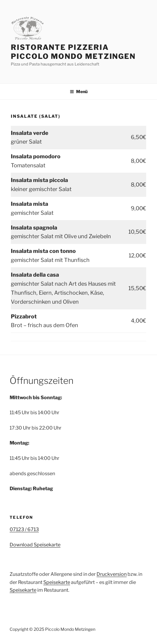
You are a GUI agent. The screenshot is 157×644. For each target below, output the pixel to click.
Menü (79, 91)
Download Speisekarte (35, 545)
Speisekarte (57, 582)
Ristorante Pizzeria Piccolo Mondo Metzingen (73, 52)
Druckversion (112, 574)
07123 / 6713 (24, 529)
